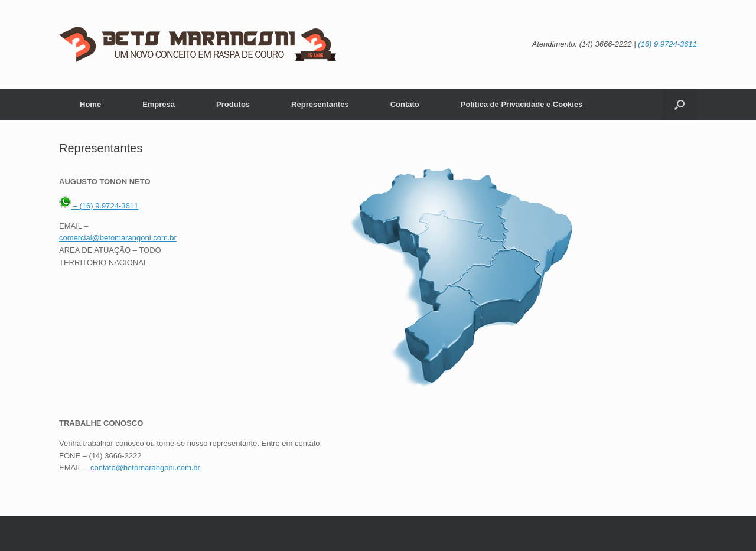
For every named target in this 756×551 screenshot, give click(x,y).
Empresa (159, 104)
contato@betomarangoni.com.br (145, 467)
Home (90, 104)
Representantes (320, 104)
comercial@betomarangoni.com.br (118, 238)
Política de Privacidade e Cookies (522, 104)
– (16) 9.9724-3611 (99, 206)
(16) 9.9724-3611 (667, 44)
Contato (405, 104)
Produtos (233, 104)
